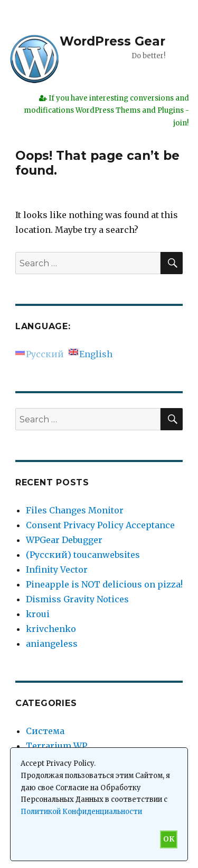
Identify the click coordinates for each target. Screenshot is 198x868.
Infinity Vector (57, 569)
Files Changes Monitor (75, 510)
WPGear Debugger (64, 540)
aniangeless (52, 644)
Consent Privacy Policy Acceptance (100, 525)
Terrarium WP (56, 746)
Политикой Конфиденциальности (81, 812)
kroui (38, 614)
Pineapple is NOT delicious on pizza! (104, 584)
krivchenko (51, 629)
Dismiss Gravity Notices (77, 599)
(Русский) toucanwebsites (83, 555)
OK (169, 839)
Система (45, 731)
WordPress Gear (112, 41)
